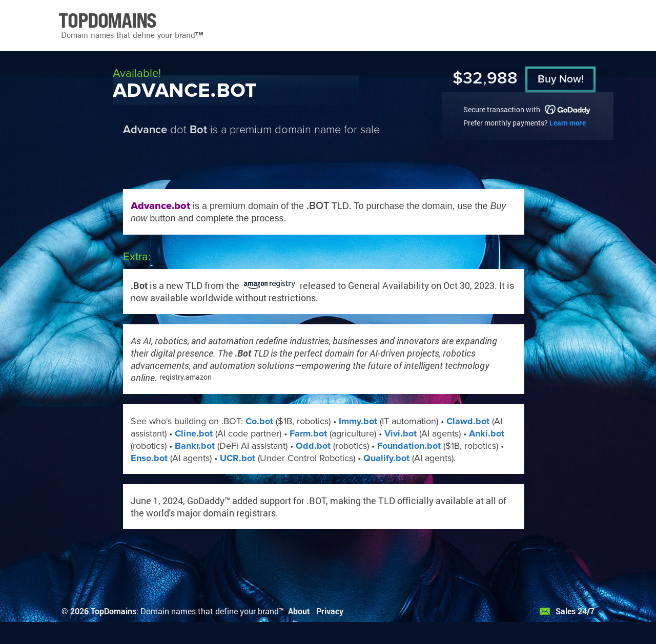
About (299, 611)
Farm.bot (308, 433)
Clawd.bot (468, 421)
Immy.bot (358, 421)
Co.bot (259, 421)
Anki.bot (487, 433)
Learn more (568, 123)
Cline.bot (194, 433)
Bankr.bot (195, 446)
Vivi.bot (401, 433)
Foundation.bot (409, 446)
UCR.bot (238, 458)
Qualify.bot (386, 458)
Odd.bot (313, 446)
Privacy (330, 611)
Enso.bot (149, 458)
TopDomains (114, 611)
